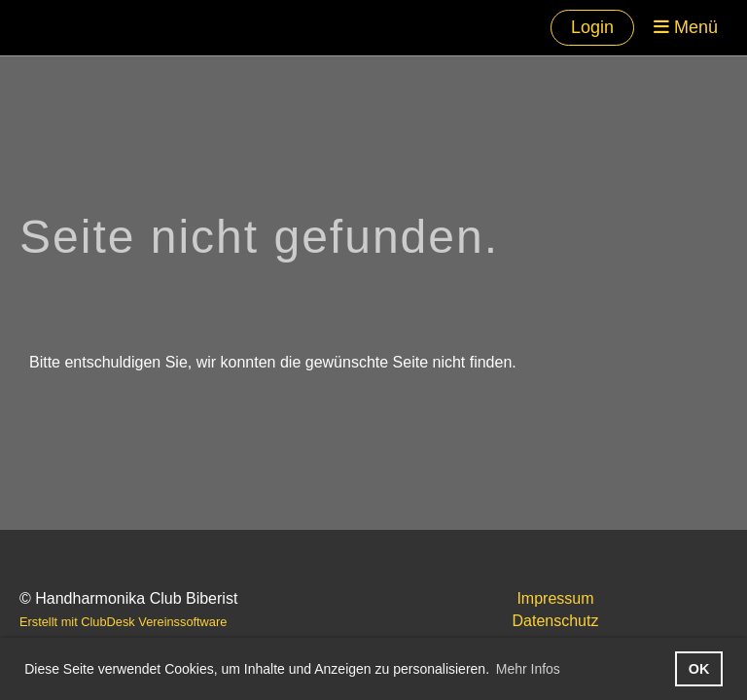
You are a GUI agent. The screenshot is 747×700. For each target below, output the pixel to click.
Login (592, 27)
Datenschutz (556, 621)
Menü (686, 27)
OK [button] (699, 669)
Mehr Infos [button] (528, 669)
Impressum (555, 598)
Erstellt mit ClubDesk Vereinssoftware (123, 622)
